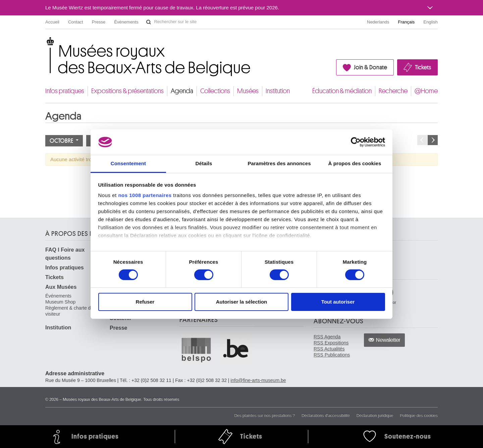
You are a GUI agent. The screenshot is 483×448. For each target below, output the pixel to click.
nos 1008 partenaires (145, 195)
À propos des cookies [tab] (355, 163)
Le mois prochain (433, 140)
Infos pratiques (65, 91)
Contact (76, 22)
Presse (99, 22)
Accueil (52, 22)
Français (407, 22)
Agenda (182, 91)
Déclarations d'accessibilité (326, 415)
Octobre (64, 141)
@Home (426, 91)
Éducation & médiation (342, 91)
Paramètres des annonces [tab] (279, 163)
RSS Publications (332, 355)
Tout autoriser (338, 302)
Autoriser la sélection (242, 302)
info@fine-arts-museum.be (258, 380)
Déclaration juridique (375, 415)
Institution (278, 91)
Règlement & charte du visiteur (69, 311)
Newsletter (388, 340)
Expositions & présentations (127, 91)
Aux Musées (61, 287)
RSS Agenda (327, 337)
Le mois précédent (422, 140)
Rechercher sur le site (149, 22)
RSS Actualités (329, 349)
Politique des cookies (419, 415)
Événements (126, 22)
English (431, 22)
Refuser (145, 302)
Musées (248, 91)
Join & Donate (370, 67)
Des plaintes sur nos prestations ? (264, 415)
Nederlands (378, 22)
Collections (215, 91)
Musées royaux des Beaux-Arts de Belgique (46, 43)
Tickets (423, 67)
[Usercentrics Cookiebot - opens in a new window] (356, 142)
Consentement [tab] (128, 163)
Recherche (393, 91)
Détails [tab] (204, 163)
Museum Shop (60, 302)
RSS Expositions (331, 343)
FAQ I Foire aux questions (65, 254)
